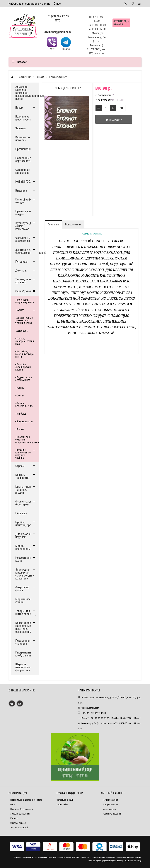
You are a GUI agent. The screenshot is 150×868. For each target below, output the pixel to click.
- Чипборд (21, 414)
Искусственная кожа (25, 559)
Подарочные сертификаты (24, 159)
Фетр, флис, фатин (22, 589)
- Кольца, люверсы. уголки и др (25, 341)
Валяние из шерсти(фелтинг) (26, 118)
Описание (53, 224)
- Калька (20, 429)
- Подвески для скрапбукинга (24, 379)
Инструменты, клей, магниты (24, 654)
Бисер (19, 108)
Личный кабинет (110, 800)
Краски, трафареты (22, 476)
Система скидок (18, 823)
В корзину (114, 120)
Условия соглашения (20, 814)
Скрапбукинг (23, 291)
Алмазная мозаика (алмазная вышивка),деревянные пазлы (27, 93)
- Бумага (20, 310)
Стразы (20, 466)
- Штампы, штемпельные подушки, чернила (23, 454)
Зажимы (21, 128)
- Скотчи (20, 396)
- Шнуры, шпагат (24, 421)
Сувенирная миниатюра (23, 171)
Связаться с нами (65, 800)
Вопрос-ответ (73, 224)
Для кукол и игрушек (23, 536)
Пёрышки (21, 513)
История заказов (111, 805)
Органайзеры (24, 149)
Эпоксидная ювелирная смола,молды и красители (25, 574)
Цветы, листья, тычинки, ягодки (25, 490)
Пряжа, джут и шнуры (24, 213)
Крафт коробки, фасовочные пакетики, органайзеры (25, 627)
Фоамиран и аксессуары (23, 239)
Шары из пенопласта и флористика (24, 667)
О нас (57, 4)
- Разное (20, 388)
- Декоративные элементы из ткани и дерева (24, 320)
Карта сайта (62, 805)
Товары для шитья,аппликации (27, 613)
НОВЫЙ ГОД (23, 182)
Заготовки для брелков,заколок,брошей (27, 251)
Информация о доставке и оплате (29, 4)
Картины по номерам (23, 139)
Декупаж (21, 270)
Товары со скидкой (19, 828)
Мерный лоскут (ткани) (25, 601)
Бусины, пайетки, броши (25, 524)
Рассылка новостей (112, 814)
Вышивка (21, 191)
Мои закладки (109, 809)
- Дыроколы (22, 331)
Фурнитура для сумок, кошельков (25, 226)
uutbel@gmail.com (60, 32)
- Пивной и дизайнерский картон (23, 367)
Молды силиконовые (24, 547)
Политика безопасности (22, 809)
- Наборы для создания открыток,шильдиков (27, 440)
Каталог (14, 818)
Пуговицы (21, 262)
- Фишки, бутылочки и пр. (24, 405)
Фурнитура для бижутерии (25, 503)
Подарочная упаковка (23, 642)
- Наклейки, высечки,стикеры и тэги (25, 354)
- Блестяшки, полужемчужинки (25, 301)
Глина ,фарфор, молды (25, 201)
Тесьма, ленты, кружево (25, 281)
